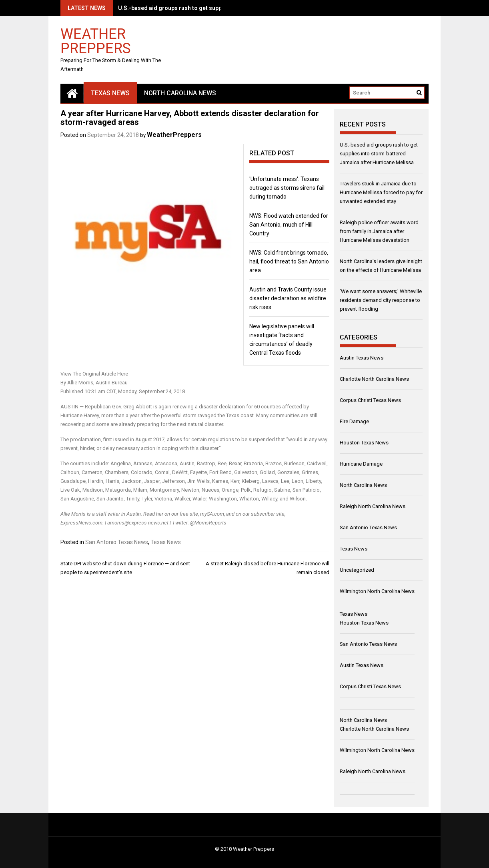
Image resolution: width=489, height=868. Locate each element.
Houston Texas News (364, 443)
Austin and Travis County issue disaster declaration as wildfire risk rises (288, 298)
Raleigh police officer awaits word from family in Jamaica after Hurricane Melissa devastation (379, 231)
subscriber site (268, 514)
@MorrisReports (208, 523)
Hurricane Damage (361, 464)
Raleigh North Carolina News (373, 506)
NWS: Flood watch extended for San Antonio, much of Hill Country (289, 225)
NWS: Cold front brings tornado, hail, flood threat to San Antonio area (289, 261)
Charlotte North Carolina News (374, 379)
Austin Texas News (362, 358)
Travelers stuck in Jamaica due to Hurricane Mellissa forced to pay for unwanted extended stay (381, 192)
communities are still (294, 415)
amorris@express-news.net (138, 523)
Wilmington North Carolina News (377, 591)
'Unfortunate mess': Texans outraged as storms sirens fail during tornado (287, 188)
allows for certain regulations (200, 439)
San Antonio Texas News (117, 542)
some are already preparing (128, 424)
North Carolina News (180, 93)
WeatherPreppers (174, 135)
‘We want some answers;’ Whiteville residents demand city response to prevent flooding (381, 300)
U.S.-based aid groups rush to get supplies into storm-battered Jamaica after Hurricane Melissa (379, 154)
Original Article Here (105, 374)
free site (189, 514)
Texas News (110, 93)
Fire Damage (354, 421)
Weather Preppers (96, 41)
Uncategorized (357, 570)
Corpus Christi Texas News (370, 400)
